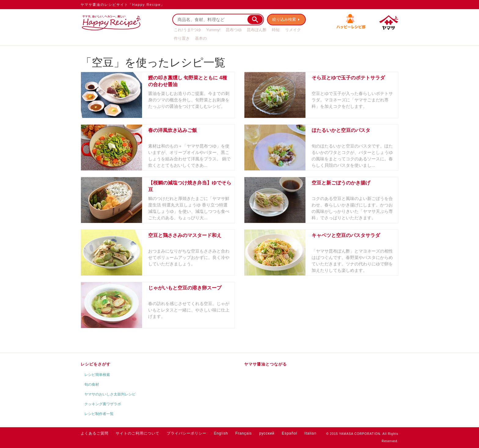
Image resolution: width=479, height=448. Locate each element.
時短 (276, 30)
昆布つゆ (234, 30)
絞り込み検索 (284, 19)
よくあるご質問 (95, 433)
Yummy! (213, 30)
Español (289, 433)
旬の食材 (92, 384)
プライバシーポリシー (187, 433)
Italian (311, 433)
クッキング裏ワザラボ (103, 404)
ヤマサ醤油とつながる (265, 364)
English (221, 433)
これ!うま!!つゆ (187, 30)
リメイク (293, 30)
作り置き (182, 38)
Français (243, 433)
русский (267, 433)
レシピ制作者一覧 (99, 414)
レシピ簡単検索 (97, 375)
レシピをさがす (96, 364)
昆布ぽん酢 (257, 30)
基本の (201, 38)
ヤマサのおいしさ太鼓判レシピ (110, 394)
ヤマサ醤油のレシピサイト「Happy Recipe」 (123, 5)
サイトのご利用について (138, 433)
